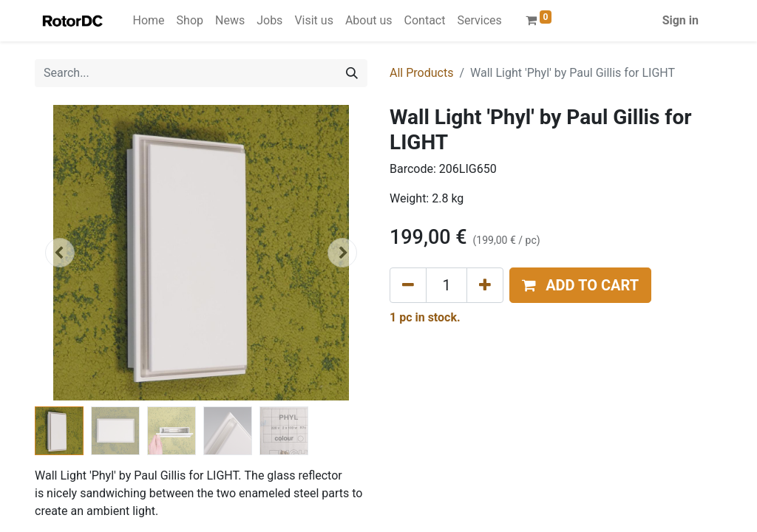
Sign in (680, 20)
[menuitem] (149, 21)
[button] (60, 253)
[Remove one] (408, 285)
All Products (421, 73)
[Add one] (485, 285)
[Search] (352, 73)
